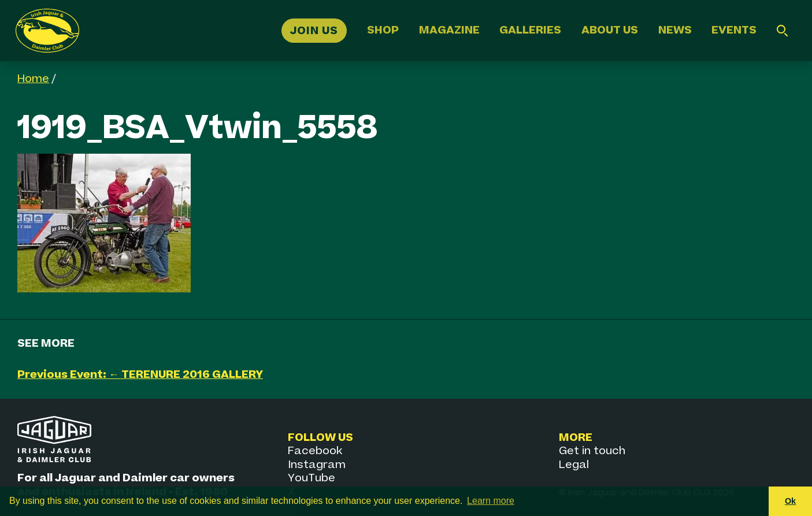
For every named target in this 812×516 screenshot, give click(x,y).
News (675, 30)
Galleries (530, 30)
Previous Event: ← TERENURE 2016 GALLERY (140, 375)
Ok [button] (790, 501)
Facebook (315, 451)
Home (33, 79)
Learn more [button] (491, 501)
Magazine (449, 30)
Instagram (317, 465)
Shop (383, 30)
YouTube (312, 478)
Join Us (314, 30)
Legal (574, 465)
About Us (610, 30)
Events (734, 30)
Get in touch (592, 451)
